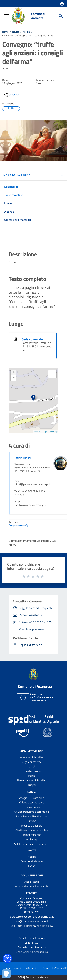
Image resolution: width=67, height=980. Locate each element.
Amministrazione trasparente (32, 886)
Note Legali (31, 968)
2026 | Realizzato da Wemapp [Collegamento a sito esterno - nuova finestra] (33, 977)
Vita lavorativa (32, 807)
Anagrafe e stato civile (32, 798)
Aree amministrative (32, 757)
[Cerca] (61, 16)
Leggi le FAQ (32, 943)
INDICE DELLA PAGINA (17, 175)
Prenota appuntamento (32, 938)
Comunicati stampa (32, 861)
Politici (32, 776)
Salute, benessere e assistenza (32, 844)
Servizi (32, 792)
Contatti (32, 893)
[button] (62, 4)
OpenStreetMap (51, 432)
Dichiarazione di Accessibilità (32, 952)
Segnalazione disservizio (32, 947)
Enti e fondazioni (32, 771)
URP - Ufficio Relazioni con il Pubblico (32, 926)
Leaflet (37, 432)
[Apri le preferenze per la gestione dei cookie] (6, 974)
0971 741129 (32, 912)
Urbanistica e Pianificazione (32, 816)
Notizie (26, 32)
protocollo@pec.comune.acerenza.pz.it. (32, 917)
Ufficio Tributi (23, 458)
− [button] (13, 378)
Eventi (32, 866)
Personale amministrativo (32, 780)
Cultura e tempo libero (32, 802)
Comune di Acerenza (38, 16)
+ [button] (13, 373)
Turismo (32, 821)
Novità (16, 32)
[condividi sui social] (11, 95)
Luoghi (32, 785)
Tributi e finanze (32, 835)
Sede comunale (32, 339)
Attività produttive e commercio (32, 812)
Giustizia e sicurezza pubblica (32, 830)
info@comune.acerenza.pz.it (32, 921)
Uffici (32, 766)
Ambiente (32, 839)
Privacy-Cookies (12, 968)
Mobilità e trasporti (32, 826)
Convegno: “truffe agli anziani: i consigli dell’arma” (28, 35)
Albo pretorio (32, 882)
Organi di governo (32, 762)
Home (5, 32)
